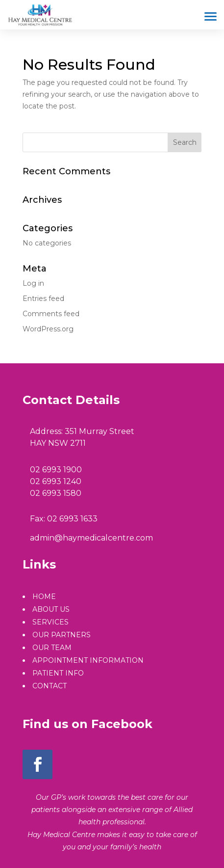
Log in (33, 283)
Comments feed (51, 314)
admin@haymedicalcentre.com (91, 538)
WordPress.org (48, 329)
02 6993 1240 (56, 481)
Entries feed (43, 298)
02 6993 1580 (56, 493)
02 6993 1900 (56, 470)
